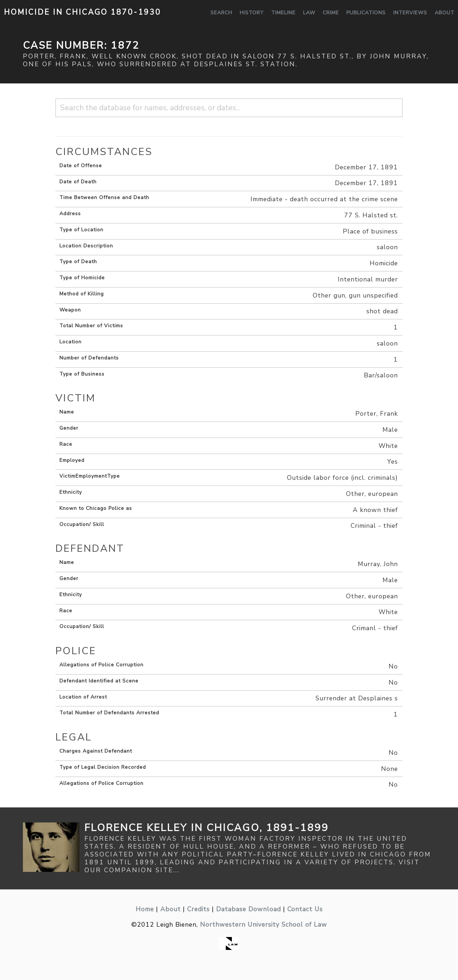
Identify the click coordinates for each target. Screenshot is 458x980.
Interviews (410, 13)
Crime (331, 13)
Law (309, 13)
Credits (198, 909)
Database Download (249, 909)
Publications (366, 13)
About (445, 13)
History (252, 13)
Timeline (283, 13)
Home (145, 909)
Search (221, 13)
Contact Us (305, 909)
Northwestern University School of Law (264, 925)
